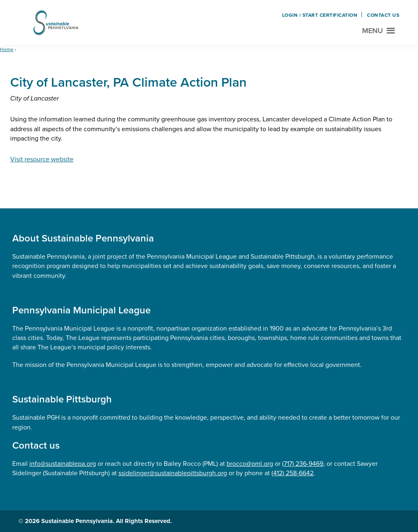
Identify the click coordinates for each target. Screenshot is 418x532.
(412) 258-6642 (292, 473)
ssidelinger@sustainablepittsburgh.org (173, 473)
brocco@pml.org (250, 464)
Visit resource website (42, 159)
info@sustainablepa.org (63, 464)
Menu (372, 31)
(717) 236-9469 (303, 464)
